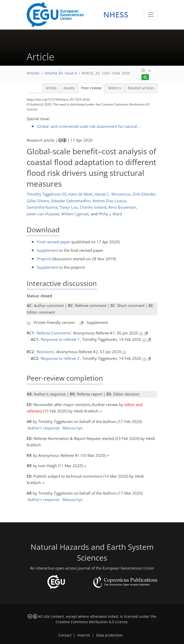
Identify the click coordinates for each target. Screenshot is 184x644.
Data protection (109, 635)
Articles (33, 73)
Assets (69, 88)
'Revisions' (45, 352)
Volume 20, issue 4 (61, 73)
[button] (143, 70)
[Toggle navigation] (151, 15)
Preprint (44, 259)
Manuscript (72, 428)
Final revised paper (54, 242)
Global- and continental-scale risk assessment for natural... (88, 126)
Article (51, 88)
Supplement (48, 250)
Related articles (141, 88)
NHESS (116, 15)
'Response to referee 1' (60, 339)
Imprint (84, 635)
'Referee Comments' (54, 333)
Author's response (44, 428)
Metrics (115, 88)
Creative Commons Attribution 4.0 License (92, 622)
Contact (65, 635)
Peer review (91, 88)
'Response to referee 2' (60, 358)
